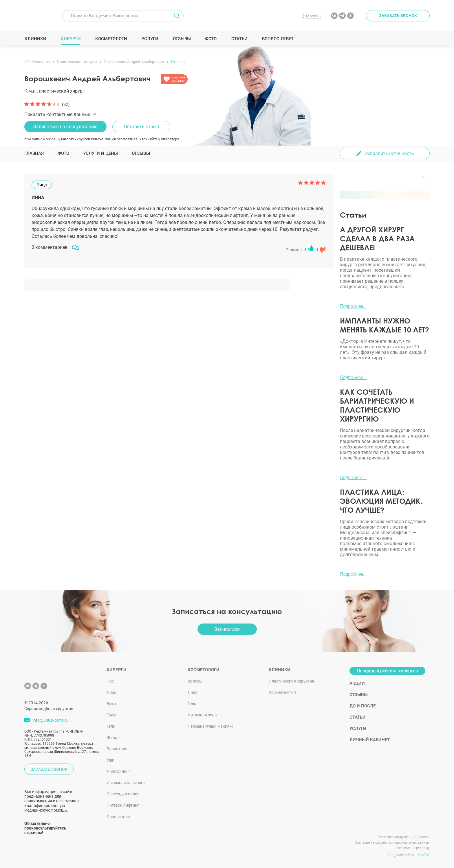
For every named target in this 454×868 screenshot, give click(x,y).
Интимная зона (202, 715)
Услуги (150, 39)
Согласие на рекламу (413, 848)
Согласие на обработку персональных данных (392, 843)
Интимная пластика (126, 783)
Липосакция (118, 816)
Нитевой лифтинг (123, 805)
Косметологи (111, 39)
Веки (111, 704)
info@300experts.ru (51, 720)
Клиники (35, 39)
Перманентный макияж (210, 726)
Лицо (111, 692)
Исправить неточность (389, 153)
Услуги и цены (100, 153)
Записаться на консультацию (65, 127)
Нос (110, 681)
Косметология (282, 692)
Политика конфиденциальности (404, 837)
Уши (110, 760)
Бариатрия (117, 749)
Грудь (112, 715)
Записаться (227, 629)
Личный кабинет (370, 740)
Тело (111, 726)
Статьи (239, 39)
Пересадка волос (123, 794)
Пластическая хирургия (291, 681)
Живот (113, 738)
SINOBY (424, 855)
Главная (34, 153)
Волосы (195, 681)
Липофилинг (118, 771)
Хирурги (71, 39)
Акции (357, 683)
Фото (211, 39)
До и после (363, 706)
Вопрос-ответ (278, 39)
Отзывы (182, 39)
